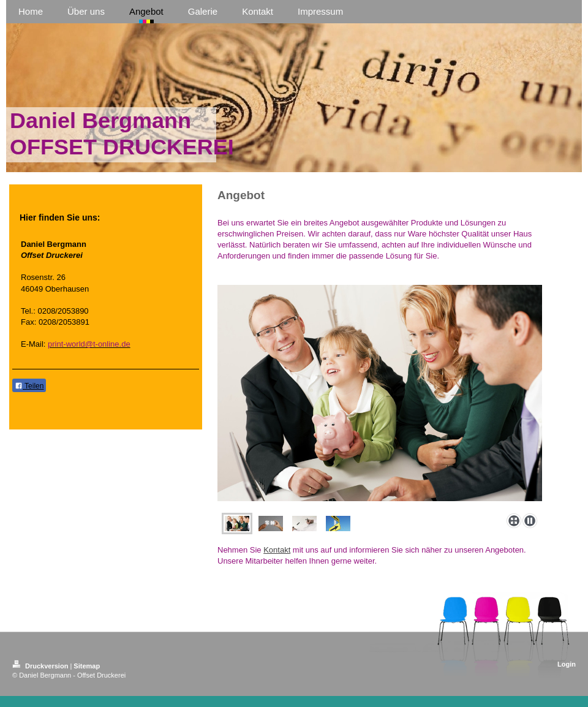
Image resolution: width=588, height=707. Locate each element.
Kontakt (277, 550)
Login (567, 664)
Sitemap (87, 666)
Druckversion (41, 666)
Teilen (29, 386)
